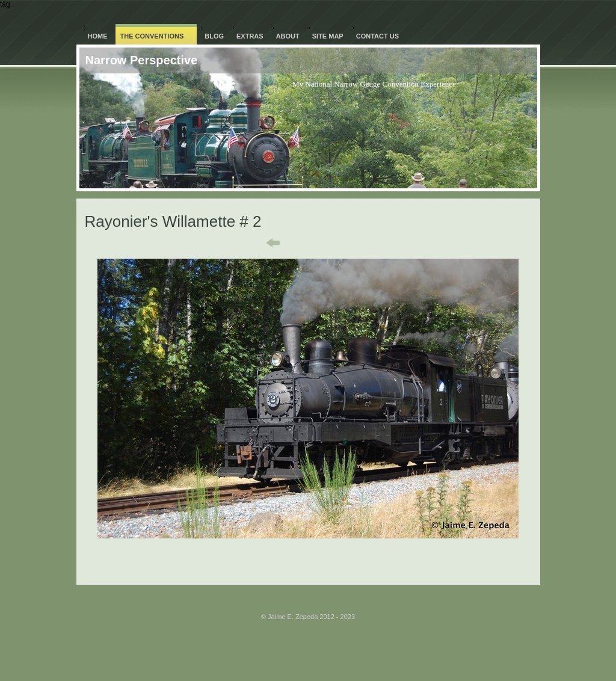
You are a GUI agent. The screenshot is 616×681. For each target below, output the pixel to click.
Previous (265, 243)
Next (359, 243)
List (316, 243)
